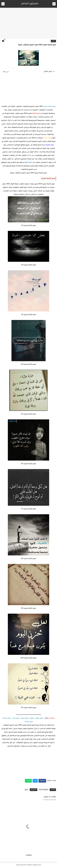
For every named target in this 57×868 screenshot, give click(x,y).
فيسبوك (42, 781)
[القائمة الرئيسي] (54, 4)
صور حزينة (7, 718)
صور (53, 41)
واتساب (28, 781)
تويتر (35, 781)
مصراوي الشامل (30, 4)
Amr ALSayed (43, 790)
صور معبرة (25, 718)
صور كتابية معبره (49, 107)
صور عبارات (29, 722)
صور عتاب (16, 718)
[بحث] (3, 4)
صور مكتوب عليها (37, 718)
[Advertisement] (28, 23)
